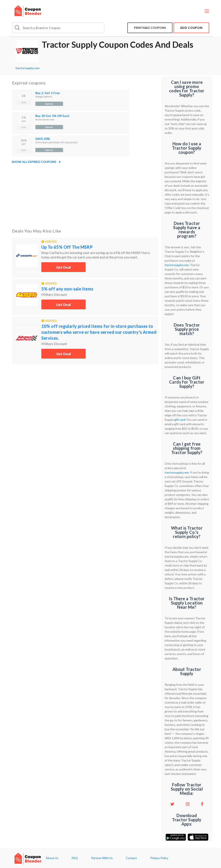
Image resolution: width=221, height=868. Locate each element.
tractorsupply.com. (177, 265)
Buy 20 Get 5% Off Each (52, 116)
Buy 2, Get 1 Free (48, 93)
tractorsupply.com (27, 68)
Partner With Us (102, 858)
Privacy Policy (159, 858)
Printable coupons (150, 28)
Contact (131, 858)
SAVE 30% (43, 139)
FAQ (75, 858)
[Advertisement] (85, 195)
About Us (52, 858)
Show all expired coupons (36, 162)
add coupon (191, 28)
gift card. (180, 420)
